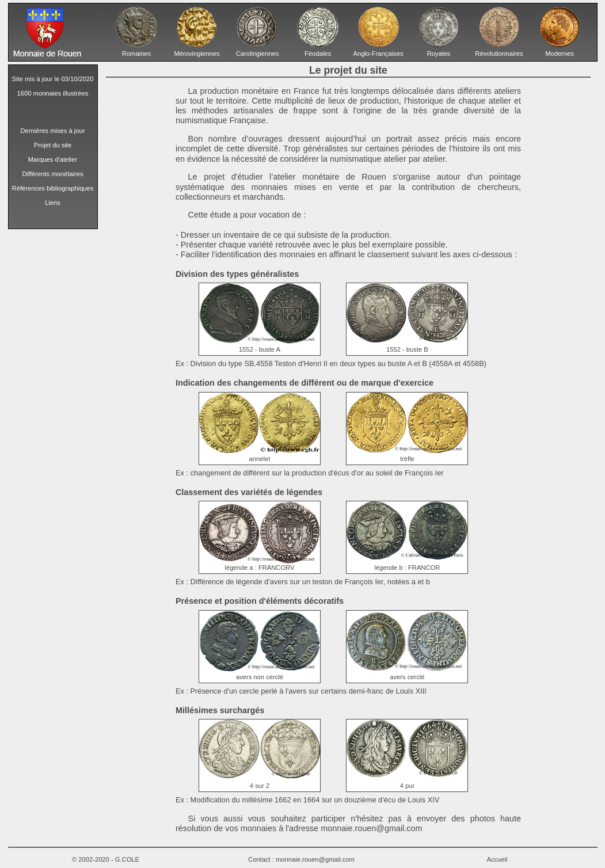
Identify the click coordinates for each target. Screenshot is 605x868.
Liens (53, 203)
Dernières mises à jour (53, 131)
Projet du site (53, 145)
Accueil (497, 859)
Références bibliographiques (53, 188)
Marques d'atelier (53, 159)
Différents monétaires (52, 174)
